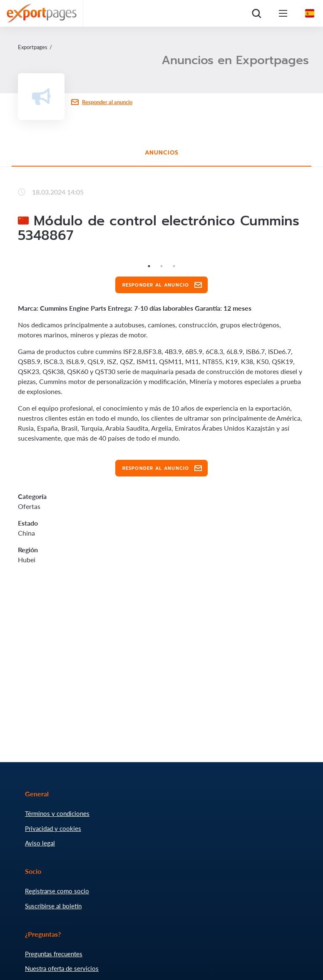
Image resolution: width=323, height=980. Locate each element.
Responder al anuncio (107, 102)
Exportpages (33, 47)
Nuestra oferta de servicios (62, 968)
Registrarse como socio (57, 891)
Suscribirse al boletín (53, 906)
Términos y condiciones (57, 813)
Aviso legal (40, 843)
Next (311, 260)
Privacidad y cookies (53, 828)
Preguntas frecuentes (54, 954)
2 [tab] (161, 266)
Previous (12, 260)
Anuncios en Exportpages (235, 60)
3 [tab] (174, 266)
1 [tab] (149, 266)
